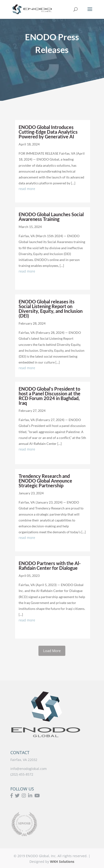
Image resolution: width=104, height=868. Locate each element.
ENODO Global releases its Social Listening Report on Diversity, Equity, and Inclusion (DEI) (51, 309)
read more (27, 189)
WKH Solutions (62, 862)
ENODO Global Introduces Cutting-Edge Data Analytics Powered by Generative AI (48, 132)
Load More (52, 651)
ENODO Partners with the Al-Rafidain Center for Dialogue (50, 566)
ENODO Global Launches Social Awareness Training (51, 217)
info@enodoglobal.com (29, 769)
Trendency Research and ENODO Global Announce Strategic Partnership (45, 481)
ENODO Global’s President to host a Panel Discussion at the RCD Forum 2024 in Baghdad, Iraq (50, 396)
